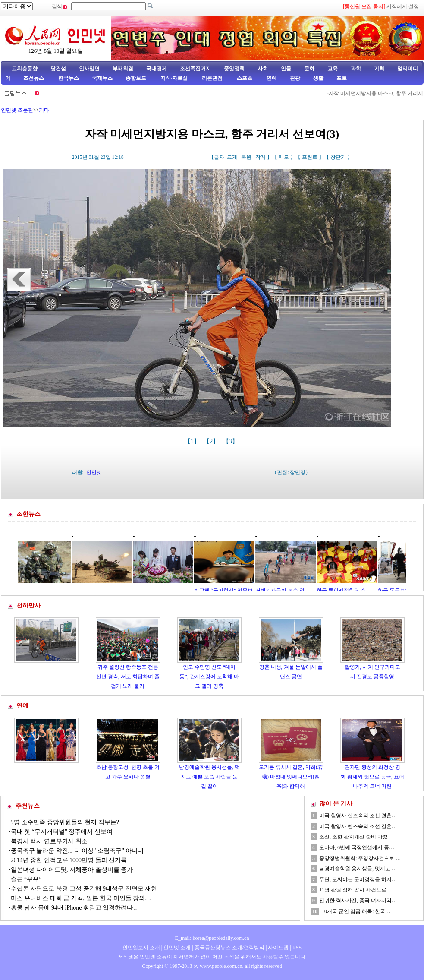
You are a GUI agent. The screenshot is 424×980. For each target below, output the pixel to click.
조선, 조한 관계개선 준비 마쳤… (356, 837)
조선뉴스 (34, 78)
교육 (333, 69)
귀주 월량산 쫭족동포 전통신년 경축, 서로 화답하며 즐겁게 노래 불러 (128, 676)
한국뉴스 (69, 78)
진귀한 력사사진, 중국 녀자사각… (358, 901)
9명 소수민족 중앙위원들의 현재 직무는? (65, 822)
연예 (271, 78)
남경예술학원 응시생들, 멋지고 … (358, 869)
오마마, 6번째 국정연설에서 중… (357, 847)
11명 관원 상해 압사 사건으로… (355, 890)
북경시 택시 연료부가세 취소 (49, 841)
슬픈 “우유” (26, 879)
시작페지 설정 (403, 6)
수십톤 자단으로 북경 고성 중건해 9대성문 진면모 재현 (84, 889)
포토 (342, 78)
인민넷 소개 (176, 948)
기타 (44, 110)
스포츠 (244, 78)
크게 (232, 157)
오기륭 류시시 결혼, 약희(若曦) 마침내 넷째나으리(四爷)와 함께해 (291, 776)
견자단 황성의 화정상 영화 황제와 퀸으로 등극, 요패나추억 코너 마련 (372, 776)
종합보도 (136, 78)
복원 (246, 157)
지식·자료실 (175, 78)
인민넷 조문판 (17, 110)
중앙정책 (234, 69)
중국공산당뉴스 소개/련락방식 (229, 948)
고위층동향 (25, 69)
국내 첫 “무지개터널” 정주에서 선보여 (62, 832)
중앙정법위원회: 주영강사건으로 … (360, 858)
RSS (297, 948)
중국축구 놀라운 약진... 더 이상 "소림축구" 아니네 (77, 851)
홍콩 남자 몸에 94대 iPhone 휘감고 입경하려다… (75, 908)
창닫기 (338, 157)
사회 (263, 69)
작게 (261, 157)
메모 (284, 157)
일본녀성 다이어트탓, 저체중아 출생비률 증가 (72, 870)
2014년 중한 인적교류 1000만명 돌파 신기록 (69, 860)
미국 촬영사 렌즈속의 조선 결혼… (358, 816)
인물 (286, 69)
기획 (379, 69)
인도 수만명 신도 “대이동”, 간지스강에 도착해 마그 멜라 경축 (209, 676)
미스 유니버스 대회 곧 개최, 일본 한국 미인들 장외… (81, 898)
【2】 (212, 441)
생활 (318, 78)
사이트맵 (278, 948)
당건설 (58, 69)
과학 (356, 69)
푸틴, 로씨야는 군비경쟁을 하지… (358, 879)
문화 (309, 69)
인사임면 (89, 69)
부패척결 (123, 69)
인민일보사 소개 (141, 948)
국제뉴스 (102, 78)
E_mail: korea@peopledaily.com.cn (212, 938)
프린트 (310, 157)
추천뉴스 (28, 806)
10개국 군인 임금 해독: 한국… (356, 911)
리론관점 (212, 78)
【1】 (193, 441)
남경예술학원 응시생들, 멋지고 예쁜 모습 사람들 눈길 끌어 (209, 776)
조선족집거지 (195, 69)
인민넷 (94, 472)
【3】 (231, 441)
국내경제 (157, 69)
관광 (295, 78)
